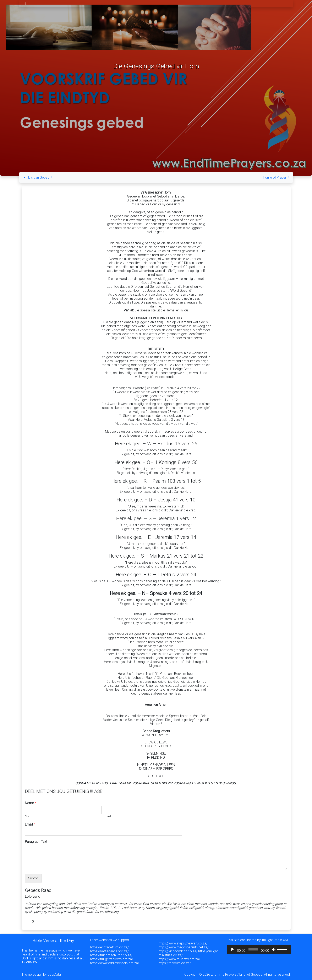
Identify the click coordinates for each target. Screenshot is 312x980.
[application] (259, 948)
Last (108, 815)
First (28, 815)
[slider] (253, 948)
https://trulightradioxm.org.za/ (112, 958)
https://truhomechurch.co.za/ (111, 954)
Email (30, 823)
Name (31, 802)
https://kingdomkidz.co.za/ (178, 950)
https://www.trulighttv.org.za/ (179, 958)
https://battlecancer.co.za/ (109, 950)
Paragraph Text (36, 840)
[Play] (232, 948)
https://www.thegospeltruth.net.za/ (184, 946)
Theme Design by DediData (41, 973)
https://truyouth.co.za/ (175, 962)
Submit (33, 877)
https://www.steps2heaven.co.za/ (183, 942)
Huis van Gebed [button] (40, 176)
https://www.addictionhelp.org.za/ (115, 962)
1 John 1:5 (29, 961)
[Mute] (274, 948)
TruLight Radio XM (275, 939)
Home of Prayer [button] (276, 176)
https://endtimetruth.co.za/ (109, 946)
